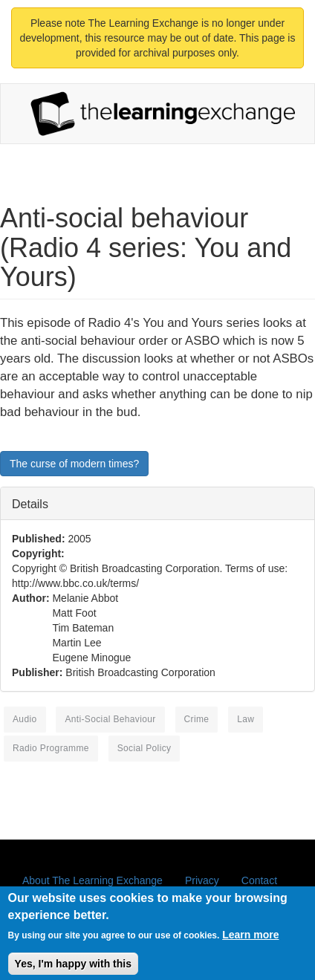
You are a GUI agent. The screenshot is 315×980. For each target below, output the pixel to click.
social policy (144, 748)
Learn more (250, 941)
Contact (259, 880)
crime (197, 719)
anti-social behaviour (110, 719)
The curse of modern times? (74, 464)
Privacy (202, 880)
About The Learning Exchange (92, 880)
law (246, 719)
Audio (25, 719)
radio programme (51, 748)
